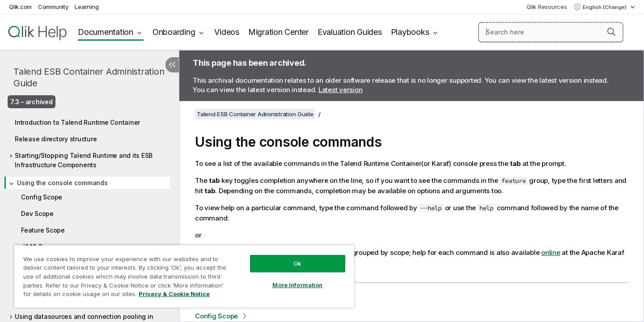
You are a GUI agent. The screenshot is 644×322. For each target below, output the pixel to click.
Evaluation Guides (350, 32)
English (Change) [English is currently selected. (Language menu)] (605, 7)
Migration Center (278, 32)
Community (53, 7)
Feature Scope (43, 230)
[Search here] (551, 32)
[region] (184, 276)
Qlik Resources (547, 7)
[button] (611, 32)
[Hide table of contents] (172, 65)
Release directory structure (56, 139)
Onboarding (174, 32)
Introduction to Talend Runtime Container (77, 122)
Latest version (341, 90)
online (551, 252)
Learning (87, 7)
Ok (297, 263)
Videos (227, 32)
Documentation (106, 32)
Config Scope (42, 197)
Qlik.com (20, 7)
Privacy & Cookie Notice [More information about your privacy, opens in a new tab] (174, 294)
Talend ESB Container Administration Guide (89, 77)
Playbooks (410, 32)
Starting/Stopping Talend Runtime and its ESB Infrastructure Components (84, 160)
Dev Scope (37, 214)
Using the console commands (62, 183)
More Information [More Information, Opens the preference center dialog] (297, 285)
